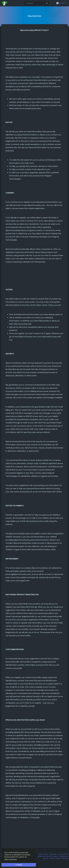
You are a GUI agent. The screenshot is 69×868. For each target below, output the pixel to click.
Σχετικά (41, 854)
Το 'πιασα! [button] (19, 865)
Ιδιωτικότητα (53, 854)
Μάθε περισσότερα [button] (11, 859)
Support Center (55, 858)
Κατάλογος (65, 858)
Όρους (46, 854)
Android (49, 856)
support (56, 856)
